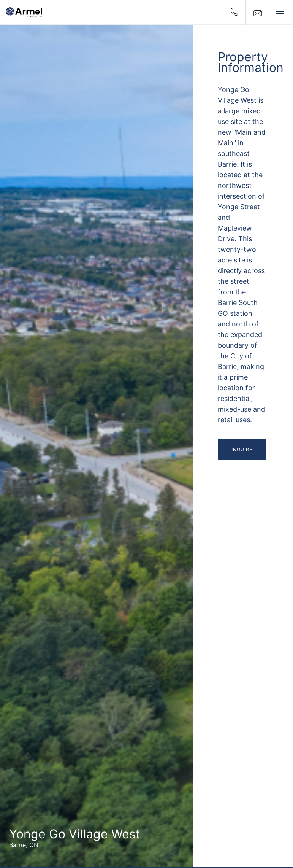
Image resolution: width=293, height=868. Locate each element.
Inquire (242, 449)
